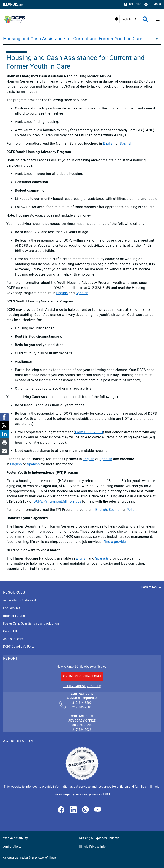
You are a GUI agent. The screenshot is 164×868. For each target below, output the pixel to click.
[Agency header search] (145, 19)
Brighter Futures (14, 616)
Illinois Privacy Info (92, 847)
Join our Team (13, 639)
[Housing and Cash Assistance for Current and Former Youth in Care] (155, 39)
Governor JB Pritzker (16, 858)
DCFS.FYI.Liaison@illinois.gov (57, 501)
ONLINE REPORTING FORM (82, 676)
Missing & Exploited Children (99, 838)
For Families (12, 608)
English (126, 19)
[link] (61, 810)
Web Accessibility (15, 838)
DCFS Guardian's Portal (19, 647)
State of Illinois (47, 858)
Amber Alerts (12, 847)
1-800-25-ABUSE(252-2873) (82, 686)
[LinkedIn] (73, 810)
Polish (132, 510)
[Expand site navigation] (158, 19)
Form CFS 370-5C (89, 432)
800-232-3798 (82, 725)
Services (153, 4)
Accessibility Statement (20, 600)
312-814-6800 (82, 703)
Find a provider (115, 542)
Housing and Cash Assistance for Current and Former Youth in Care (73, 39)
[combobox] (129, 19)
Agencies (133, 4)
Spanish (126, 144)
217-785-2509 (82, 707)
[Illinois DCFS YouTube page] (98, 810)
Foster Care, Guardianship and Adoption (31, 623)
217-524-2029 (82, 730)
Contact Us (11, 631)
